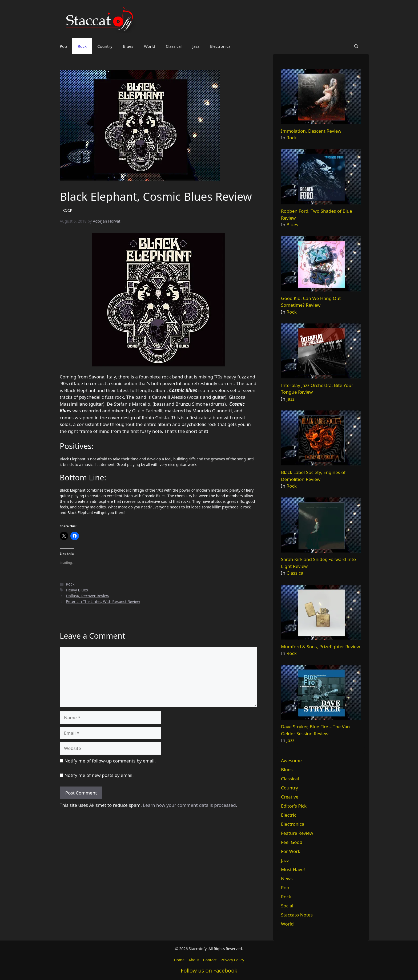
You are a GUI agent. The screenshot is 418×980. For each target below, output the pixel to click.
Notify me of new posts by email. (99, 775)
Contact (210, 960)
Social (287, 906)
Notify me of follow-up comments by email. (110, 761)
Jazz (196, 46)
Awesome (291, 760)
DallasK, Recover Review (87, 596)
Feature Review (297, 833)
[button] (356, 46)
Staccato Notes (297, 915)
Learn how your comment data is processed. (190, 805)
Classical (174, 46)
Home (179, 960)
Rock (82, 46)
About (194, 960)
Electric (289, 815)
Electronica (220, 46)
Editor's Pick (294, 806)
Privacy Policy (232, 960)
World (150, 46)
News (287, 878)
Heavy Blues (77, 590)
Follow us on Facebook (209, 971)
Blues (128, 46)
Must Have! (293, 869)
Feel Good (292, 842)
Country (105, 46)
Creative (290, 797)
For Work (291, 851)
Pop (63, 46)
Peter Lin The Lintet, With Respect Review (103, 601)
